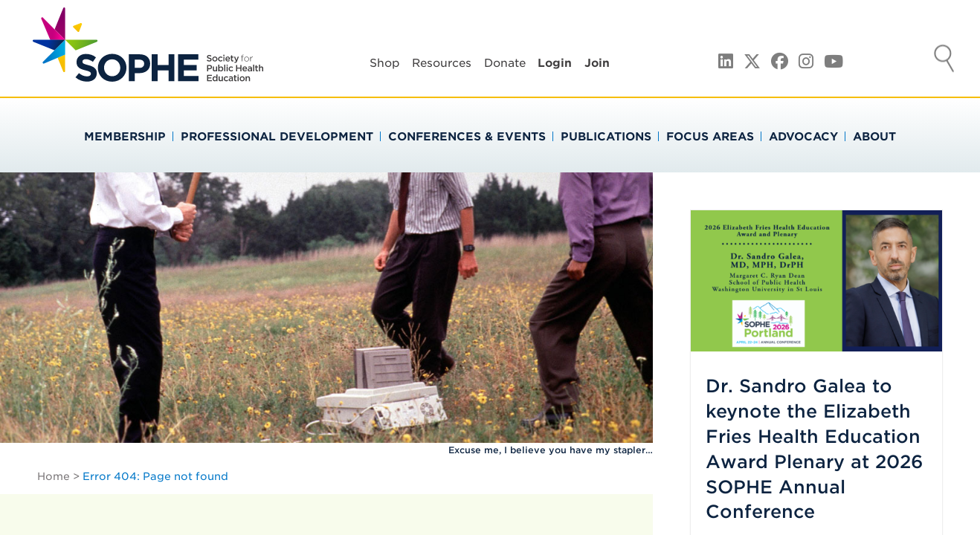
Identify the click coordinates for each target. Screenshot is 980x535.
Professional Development (277, 137)
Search (944, 60)
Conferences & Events (467, 137)
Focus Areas (710, 137)
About (874, 137)
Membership (125, 137)
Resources (442, 63)
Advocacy (803, 137)
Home (54, 476)
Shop (385, 63)
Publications (606, 137)
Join (597, 63)
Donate (505, 63)
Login (555, 63)
